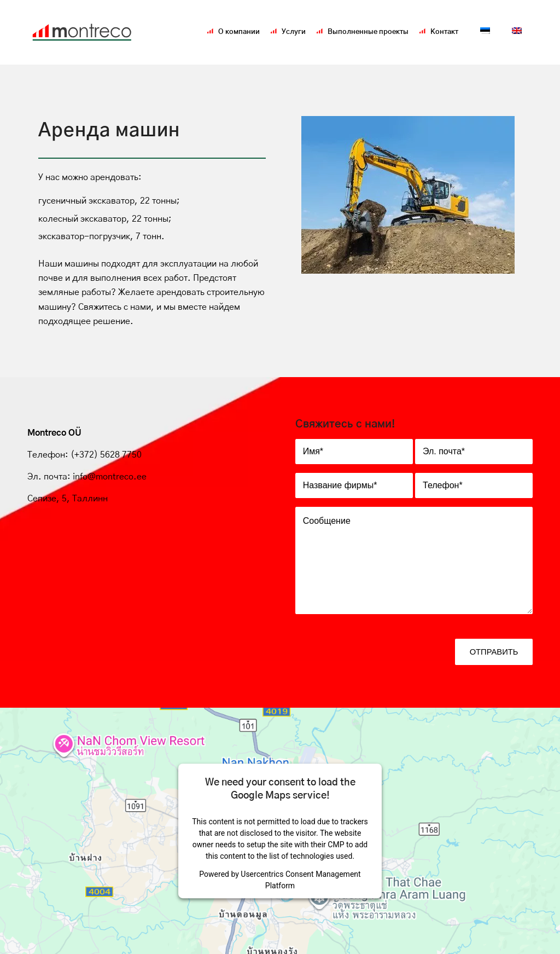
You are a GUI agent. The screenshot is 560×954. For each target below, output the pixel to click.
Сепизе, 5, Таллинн (68, 499)
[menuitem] (239, 32)
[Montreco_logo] (82, 32)
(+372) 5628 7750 (105, 455)
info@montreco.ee (110, 477)
